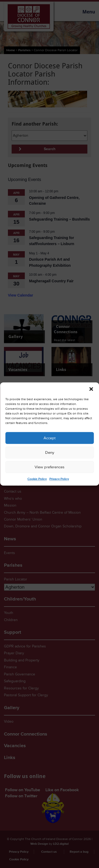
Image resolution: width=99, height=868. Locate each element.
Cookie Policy (37, 479)
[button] (91, 389)
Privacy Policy (59, 479)
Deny (50, 452)
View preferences (49, 467)
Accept (49, 438)
